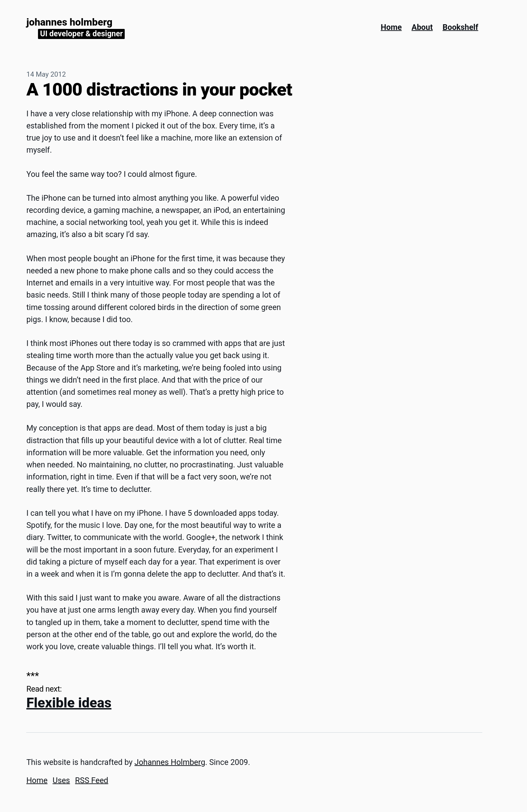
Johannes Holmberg (69, 22)
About (422, 27)
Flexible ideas (69, 703)
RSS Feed (92, 780)
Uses (61, 780)
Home (391, 27)
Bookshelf (460, 27)
